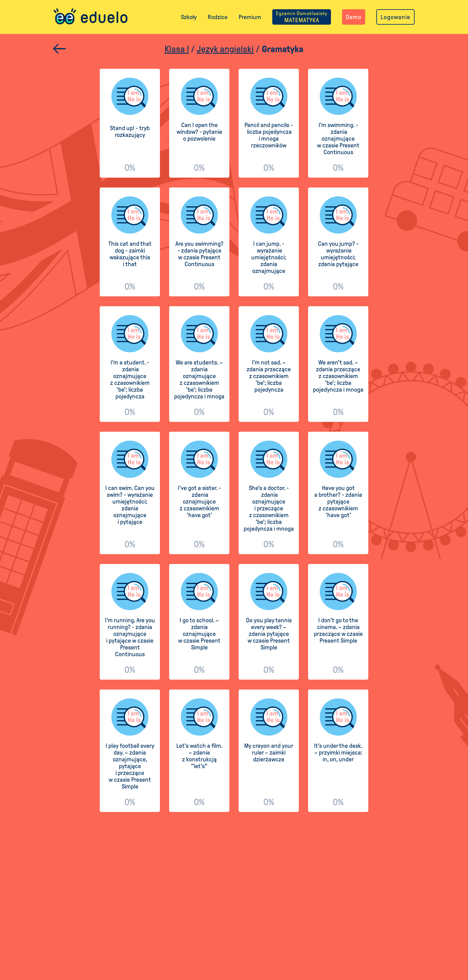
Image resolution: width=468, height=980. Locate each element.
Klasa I (177, 49)
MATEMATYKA (302, 17)
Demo (354, 17)
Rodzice (218, 17)
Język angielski (225, 49)
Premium (250, 17)
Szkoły (189, 17)
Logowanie (395, 17)
